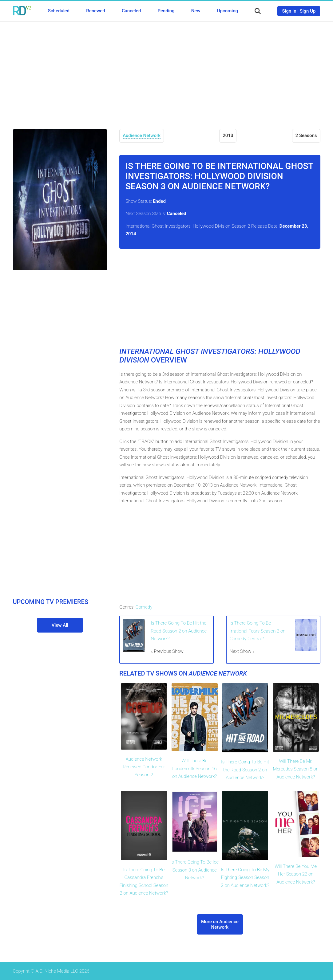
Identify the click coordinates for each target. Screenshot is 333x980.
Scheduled (59, 11)
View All (60, 625)
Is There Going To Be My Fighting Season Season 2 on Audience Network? (245, 878)
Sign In (289, 11)
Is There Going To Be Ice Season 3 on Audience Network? (194, 870)
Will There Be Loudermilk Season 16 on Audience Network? (194, 768)
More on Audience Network (220, 924)
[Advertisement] (167, 71)
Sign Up (308, 11)
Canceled (131, 11)
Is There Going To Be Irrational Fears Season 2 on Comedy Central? (258, 631)
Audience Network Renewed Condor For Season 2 (144, 767)
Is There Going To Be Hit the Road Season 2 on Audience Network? (179, 631)
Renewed (95, 11)
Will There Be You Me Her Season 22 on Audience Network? (296, 874)
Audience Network (142, 135)
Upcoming (228, 11)
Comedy (144, 607)
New (196, 11)
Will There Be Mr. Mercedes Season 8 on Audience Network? (296, 769)
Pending (166, 11)
